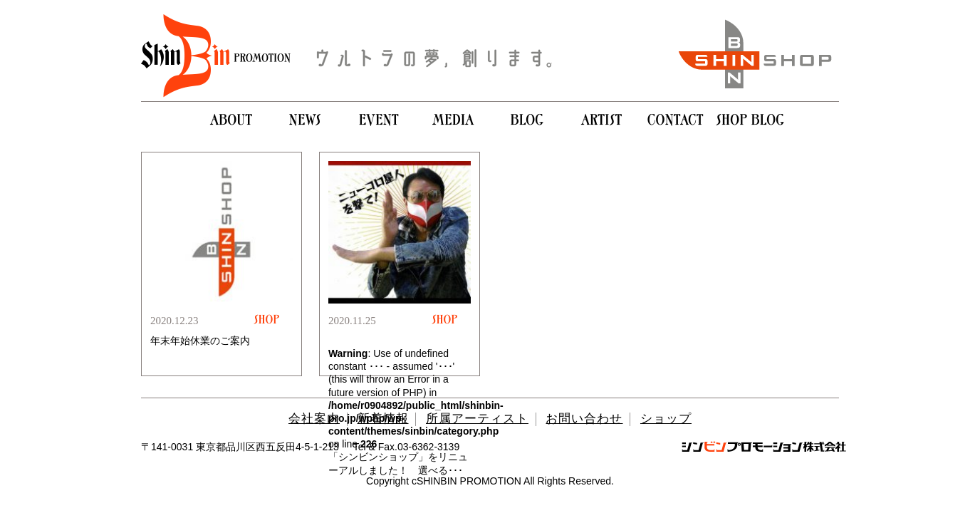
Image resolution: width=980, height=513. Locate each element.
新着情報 (383, 419)
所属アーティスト (477, 419)
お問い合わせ (584, 419)
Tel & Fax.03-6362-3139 (406, 447)
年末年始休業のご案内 (200, 341)
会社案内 (314, 419)
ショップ (666, 419)
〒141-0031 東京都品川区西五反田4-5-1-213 (240, 447)
